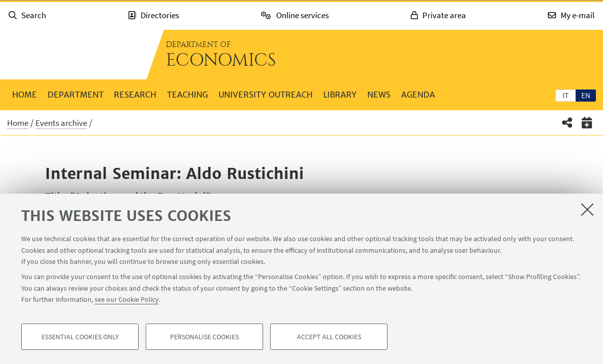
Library (340, 95)
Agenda (418, 95)
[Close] (587, 209)
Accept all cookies (329, 337)
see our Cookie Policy (127, 299)
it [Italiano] (566, 95)
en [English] (586, 95)
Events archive (61, 123)
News (379, 95)
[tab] (566, 95)
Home (25, 95)
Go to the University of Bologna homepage (73, 55)
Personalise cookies (204, 337)
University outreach (266, 95)
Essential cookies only (80, 337)
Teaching (187, 95)
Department (76, 95)
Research (135, 95)
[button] (567, 123)
